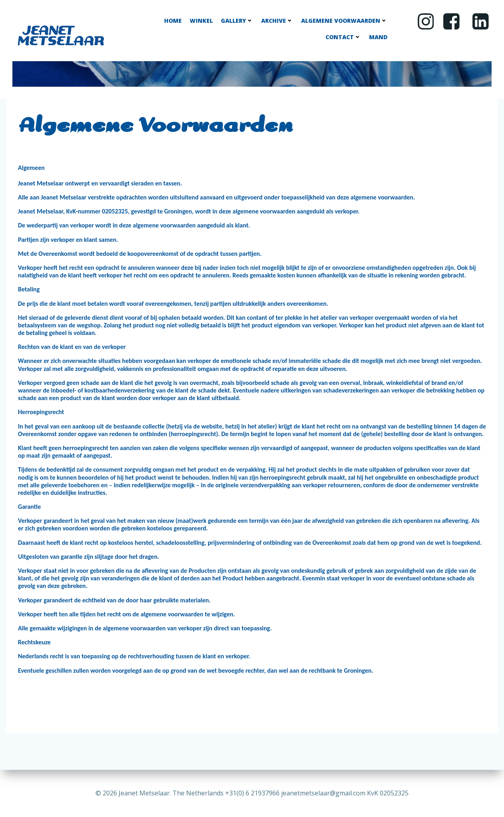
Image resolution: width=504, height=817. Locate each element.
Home (173, 21)
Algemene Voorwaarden (344, 21)
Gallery (237, 21)
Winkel (201, 21)
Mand (378, 37)
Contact (343, 37)
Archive (277, 21)
